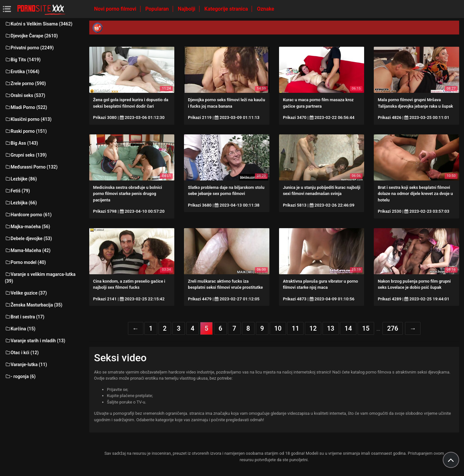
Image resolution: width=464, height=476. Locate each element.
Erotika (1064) (22, 72)
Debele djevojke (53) (28, 238)
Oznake (266, 9)
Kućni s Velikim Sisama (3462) (39, 24)
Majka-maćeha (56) (28, 227)
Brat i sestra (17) (25, 317)
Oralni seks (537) (25, 95)
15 (366, 328)
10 (278, 328)
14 (348, 328)
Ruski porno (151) (26, 131)
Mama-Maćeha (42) (28, 250)
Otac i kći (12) (22, 353)
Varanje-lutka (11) (26, 364)
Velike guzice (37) (26, 293)
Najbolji (187, 9)
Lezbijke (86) (21, 179)
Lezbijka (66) (21, 203)
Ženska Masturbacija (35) (34, 305)
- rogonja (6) (20, 376)
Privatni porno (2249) (29, 48)
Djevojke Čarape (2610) (31, 36)
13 (331, 328)
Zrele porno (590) (25, 83)
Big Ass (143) (21, 143)
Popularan (158, 9)
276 (392, 328)
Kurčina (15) (20, 329)
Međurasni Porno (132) (31, 167)
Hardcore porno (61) (28, 215)
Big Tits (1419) (23, 60)
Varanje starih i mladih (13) (35, 341)
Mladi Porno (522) (26, 107)
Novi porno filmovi (116, 9)
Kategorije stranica (227, 9)
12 (313, 328)
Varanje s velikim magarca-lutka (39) (40, 278)
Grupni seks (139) (26, 155)
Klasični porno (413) (28, 119)
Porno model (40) (25, 262)
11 (295, 328)
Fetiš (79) (17, 191)
